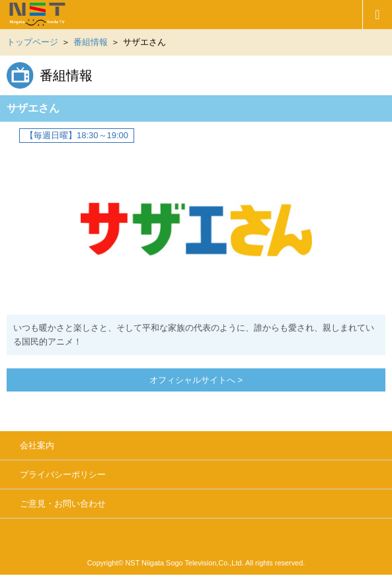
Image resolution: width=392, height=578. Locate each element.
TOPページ (181, 15)
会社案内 (37, 445)
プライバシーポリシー (63, 475)
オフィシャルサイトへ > (196, 380)
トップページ (32, 42)
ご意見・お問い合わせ (63, 504)
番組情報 (91, 42)
